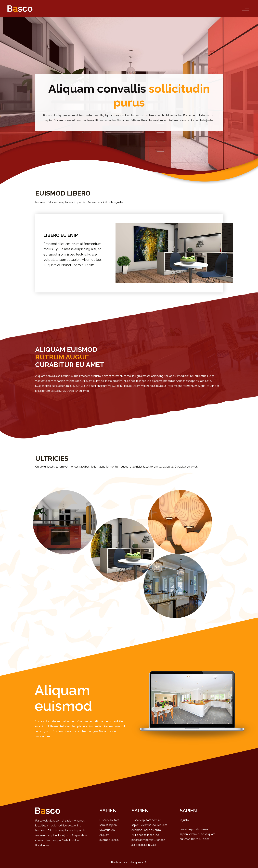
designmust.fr (138, 862)
